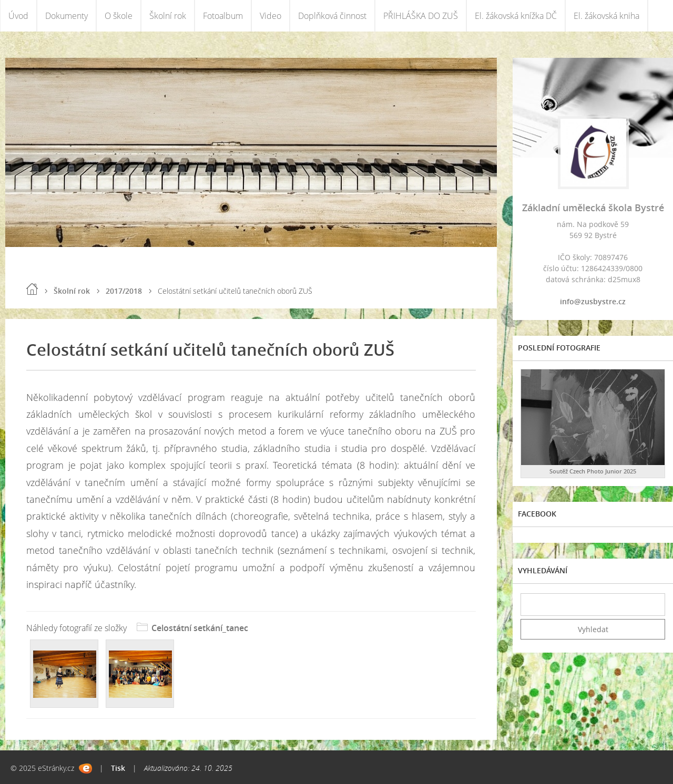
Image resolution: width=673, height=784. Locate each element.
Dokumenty (67, 16)
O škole (119, 16)
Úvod (18, 16)
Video (271, 16)
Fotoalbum (223, 16)
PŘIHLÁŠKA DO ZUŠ (421, 16)
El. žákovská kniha (606, 16)
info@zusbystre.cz (593, 301)
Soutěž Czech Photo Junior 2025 (593, 471)
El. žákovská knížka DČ (516, 16)
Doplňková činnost (332, 16)
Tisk (118, 768)
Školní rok (168, 16)
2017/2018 (124, 291)
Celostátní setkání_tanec (200, 628)
